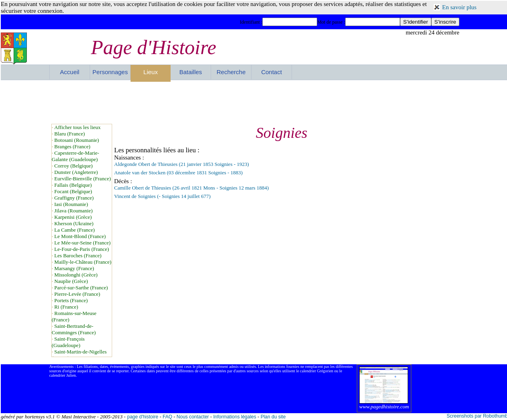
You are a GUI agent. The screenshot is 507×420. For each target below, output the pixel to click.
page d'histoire (143, 417)
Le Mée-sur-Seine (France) (83, 243)
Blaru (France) (70, 134)
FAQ (167, 417)
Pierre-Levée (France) (77, 294)
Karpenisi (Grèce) (73, 217)
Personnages (110, 72)
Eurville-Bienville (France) (83, 179)
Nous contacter (193, 417)
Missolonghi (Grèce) (76, 275)
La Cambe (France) (75, 230)
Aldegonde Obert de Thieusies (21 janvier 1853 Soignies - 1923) (182, 164)
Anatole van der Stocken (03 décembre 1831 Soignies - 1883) (178, 173)
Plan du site (273, 417)
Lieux (151, 72)
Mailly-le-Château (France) (83, 262)
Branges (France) (72, 146)
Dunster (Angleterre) (76, 172)
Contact (272, 72)
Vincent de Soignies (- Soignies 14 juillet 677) (162, 196)
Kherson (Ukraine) (74, 223)
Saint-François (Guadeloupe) (68, 342)
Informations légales (234, 417)
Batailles (191, 72)
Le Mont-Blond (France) (80, 236)
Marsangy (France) (74, 268)
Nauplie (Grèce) (71, 281)
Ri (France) (66, 307)
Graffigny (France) (74, 198)
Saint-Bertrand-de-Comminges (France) (74, 329)
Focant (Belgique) (73, 191)
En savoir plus (459, 7)
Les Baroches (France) (78, 255)
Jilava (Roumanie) (74, 211)
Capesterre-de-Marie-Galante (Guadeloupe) (75, 156)
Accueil (70, 72)
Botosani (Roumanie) (77, 140)
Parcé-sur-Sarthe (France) (81, 288)
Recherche (231, 72)
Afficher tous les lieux (78, 127)
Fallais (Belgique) (73, 185)
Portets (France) (71, 300)
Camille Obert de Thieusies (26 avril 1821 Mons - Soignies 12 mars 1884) (191, 188)
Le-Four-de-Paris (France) (82, 249)
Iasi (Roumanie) (71, 204)
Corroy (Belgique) (74, 166)
